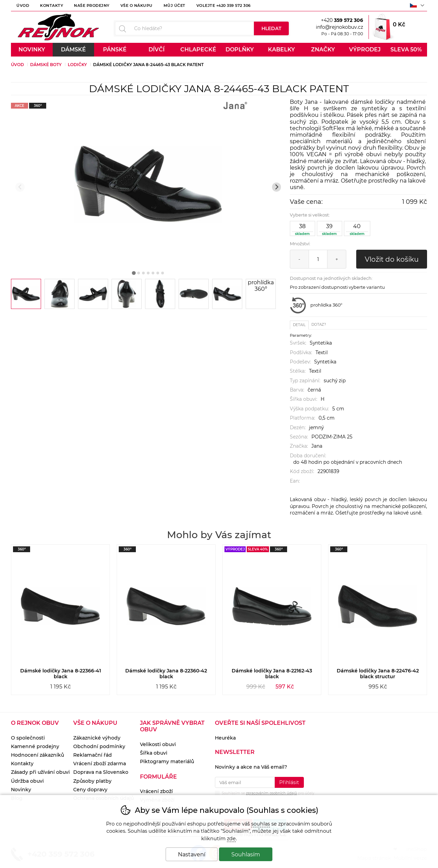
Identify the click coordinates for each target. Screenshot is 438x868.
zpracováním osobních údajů (272, 793)
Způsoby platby (92, 781)
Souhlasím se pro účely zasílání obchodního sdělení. (265, 795)
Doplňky (240, 49)
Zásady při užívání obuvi (40, 772)
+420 (342, 20)
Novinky (32, 49)
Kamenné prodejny (35, 746)
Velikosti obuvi (158, 744)
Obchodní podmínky (99, 746)
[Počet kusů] (318, 259)
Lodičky (77, 65)
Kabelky (281, 49)
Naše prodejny (92, 5)
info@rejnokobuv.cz (339, 27)
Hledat (271, 28)
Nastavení (192, 854)
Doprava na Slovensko (101, 772)
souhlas (261, 824)
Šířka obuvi (154, 753)
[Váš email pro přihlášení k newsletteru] (245, 782)
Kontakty (51, 5)
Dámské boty (46, 65)
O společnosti (28, 738)
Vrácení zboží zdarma (100, 764)
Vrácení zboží (156, 791)
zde (231, 839)
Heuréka (225, 738)
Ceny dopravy (90, 790)
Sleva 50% (406, 49)
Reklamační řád (93, 755)
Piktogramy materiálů (167, 761)
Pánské (115, 49)
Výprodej (365, 49)
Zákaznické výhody (97, 738)
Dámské (73, 49)
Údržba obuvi (27, 781)
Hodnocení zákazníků (37, 755)
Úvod (23, 5)
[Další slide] (277, 187)
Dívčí (157, 49)
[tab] (134, 273)
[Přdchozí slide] (20, 187)
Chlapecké (198, 49)
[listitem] (26, 294)
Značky (323, 49)
